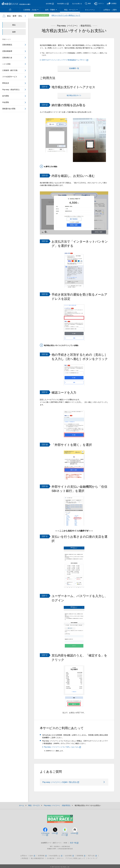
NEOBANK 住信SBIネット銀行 (16, 4)
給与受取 (6, 96)
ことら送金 (6, 64)
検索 (89, 4)
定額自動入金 (7, 58)
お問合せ (24, 854)
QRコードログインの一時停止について (66, 15)
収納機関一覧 (74, 68)
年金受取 (6, 102)
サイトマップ (92, 857)
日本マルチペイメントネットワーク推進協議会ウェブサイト (65, 60)
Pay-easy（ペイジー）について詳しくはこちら (62, 745)
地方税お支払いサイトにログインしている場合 (61, 344)
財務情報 (81, 854)
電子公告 (93, 854)
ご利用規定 (24, 857)
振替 (14, 32)
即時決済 (6, 83)
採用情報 (42, 854)
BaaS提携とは (63, 4)
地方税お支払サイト (74, 94)
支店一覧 (74, 841)
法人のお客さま (77, 4)
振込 (14, 25)
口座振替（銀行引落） (11, 70)
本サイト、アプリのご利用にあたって (71, 857)
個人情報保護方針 (37, 857)
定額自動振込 (7, 45)
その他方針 (51, 857)
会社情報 (50, 4)
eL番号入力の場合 (51, 165)
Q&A (32, 854)
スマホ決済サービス (10, 77)
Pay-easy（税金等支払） (11, 90)
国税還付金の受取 (9, 109)
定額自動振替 (7, 51)
